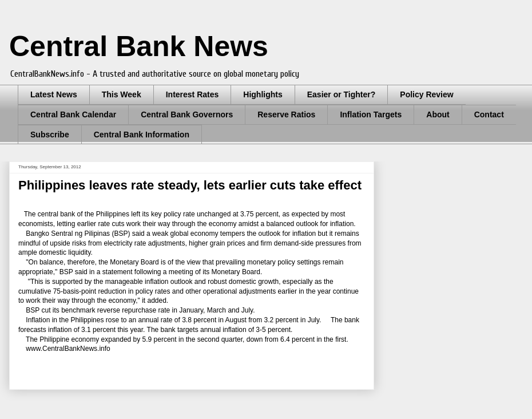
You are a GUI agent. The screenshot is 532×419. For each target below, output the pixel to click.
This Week (122, 94)
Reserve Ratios (286, 114)
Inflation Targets (371, 114)
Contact (489, 114)
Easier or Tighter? (342, 94)
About (438, 114)
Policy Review (426, 94)
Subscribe (50, 135)
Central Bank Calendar (73, 114)
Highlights (263, 94)
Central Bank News (139, 46)
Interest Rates (192, 94)
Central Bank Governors (187, 114)
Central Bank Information (142, 135)
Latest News (54, 94)
